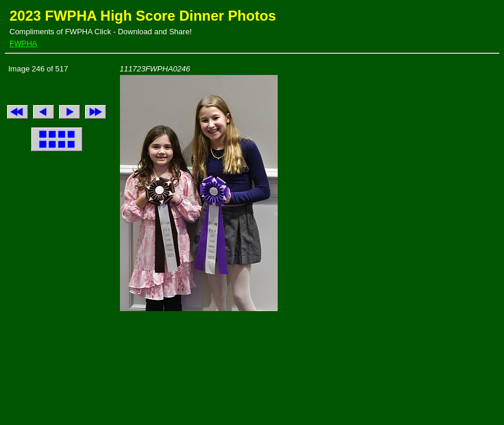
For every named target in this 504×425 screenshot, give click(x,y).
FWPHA (23, 43)
